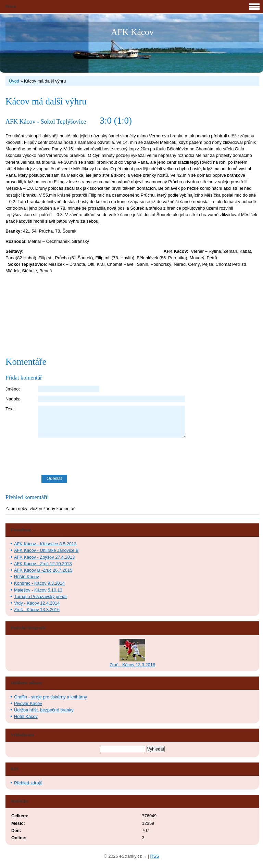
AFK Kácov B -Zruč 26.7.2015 (43, 570)
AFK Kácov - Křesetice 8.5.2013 (45, 544)
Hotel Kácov (26, 716)
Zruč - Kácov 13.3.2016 (37, 610)
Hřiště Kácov (27, 577)
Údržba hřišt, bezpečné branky (44, 710)
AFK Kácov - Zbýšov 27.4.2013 (44, 557)
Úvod (14, 81)
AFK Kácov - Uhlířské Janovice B (46, 550)
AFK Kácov (132, 32)
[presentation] (149, 456)
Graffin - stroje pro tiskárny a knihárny (51, 697)
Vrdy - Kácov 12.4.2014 (37, 603)
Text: (10, 409)
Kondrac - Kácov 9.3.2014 (39, 583)
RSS (155, 856)
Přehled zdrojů (28, 783)
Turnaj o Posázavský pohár (41, 597)
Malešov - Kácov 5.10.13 (38, 590)
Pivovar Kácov (28, 703)
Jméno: (13, 389)
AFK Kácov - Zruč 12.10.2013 (43, 564)
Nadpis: (13, 399)
